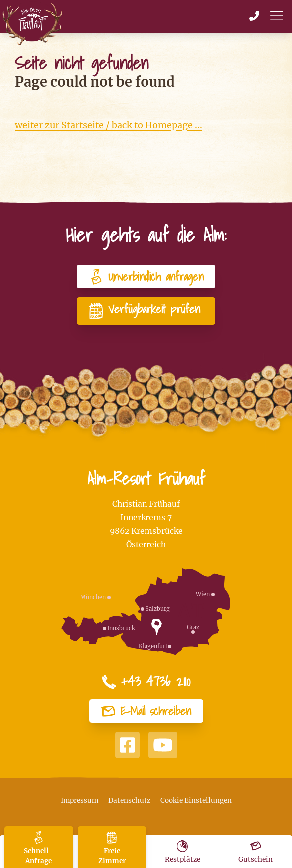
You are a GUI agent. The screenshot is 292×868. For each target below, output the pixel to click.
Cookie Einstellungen (196, 800)
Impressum (79, 800)
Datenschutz (129, 800)
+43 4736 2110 (146, 682)
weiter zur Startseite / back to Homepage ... (109, 125)
